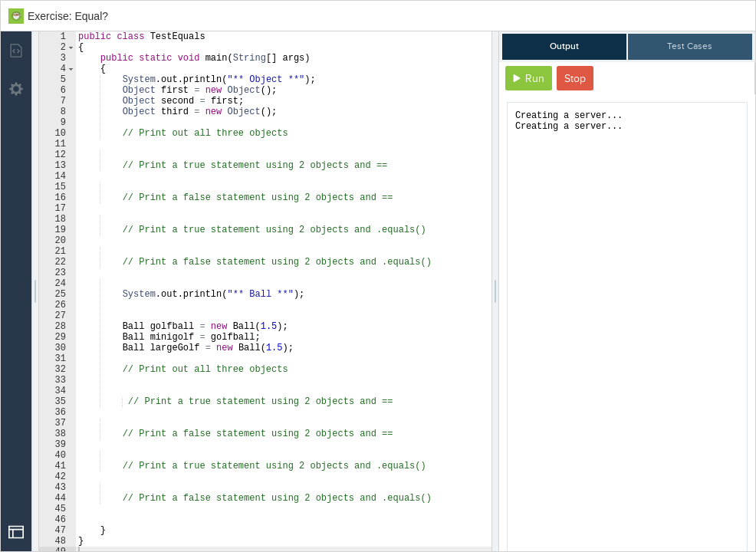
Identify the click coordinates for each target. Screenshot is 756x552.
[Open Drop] (16, 532)
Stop (575, 79)
